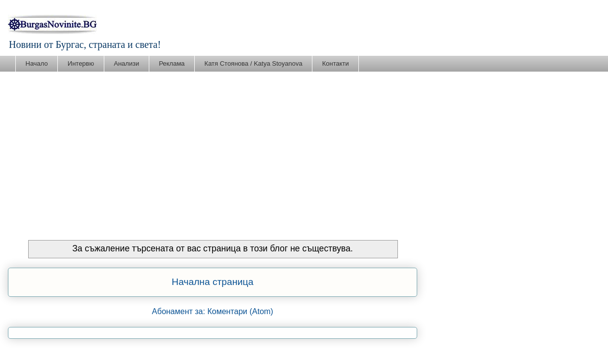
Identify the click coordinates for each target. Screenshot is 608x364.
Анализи (126, 63)
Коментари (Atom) (240, 311)
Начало (37, 63)
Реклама (172, 63)
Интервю (81, 63)
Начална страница (212, 282)
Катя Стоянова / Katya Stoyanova (254, 63)
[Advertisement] (304, 146)
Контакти (336, 63)
